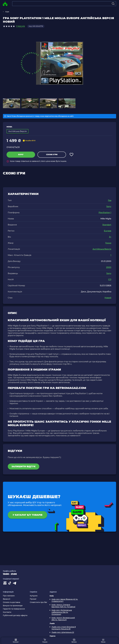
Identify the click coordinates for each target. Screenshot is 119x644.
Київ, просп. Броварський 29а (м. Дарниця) (63, 619)
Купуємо (34, 596)
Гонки (108, 243)
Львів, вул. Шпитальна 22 (63, 632)
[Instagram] (5, 584)
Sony (109, 206)
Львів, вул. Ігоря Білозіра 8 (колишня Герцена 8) (64, 628)
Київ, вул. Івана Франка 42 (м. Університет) (65, 600)
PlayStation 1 (105, 213)
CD (110, 279)
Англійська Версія (102, 249)
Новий (108, 298)
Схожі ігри (52, 154)
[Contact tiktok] (10, 584)
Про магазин (9, 596)
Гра (110, 200)
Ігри (7, 12)
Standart (107, 225)
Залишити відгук (24, 467)
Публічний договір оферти (15, 615)
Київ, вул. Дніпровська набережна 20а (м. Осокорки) (62, 612)
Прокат (33, 599)
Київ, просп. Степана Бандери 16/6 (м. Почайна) (63, 606)
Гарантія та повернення (14, 609)
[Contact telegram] (15, 584)
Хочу (21, 154)
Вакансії (7, 599)
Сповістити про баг (39, 602)
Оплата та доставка (12, 602)
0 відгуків (21, 26)
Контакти (7, 612)
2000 (109, 267)
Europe (108, 231)
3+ (110, 237)
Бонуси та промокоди (13, 606)
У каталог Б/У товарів (27, 515)
